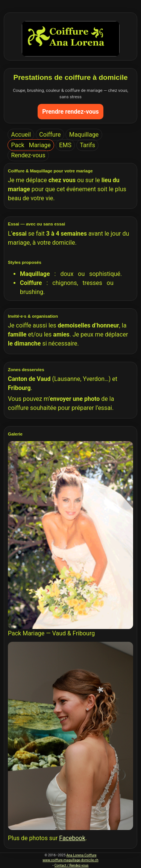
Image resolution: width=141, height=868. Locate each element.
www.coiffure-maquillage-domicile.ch (70, 860)
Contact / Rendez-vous (72, 865)
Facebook (72, 838)
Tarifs (87, 145)
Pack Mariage (31, 145)
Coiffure (50, 135)
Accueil (21, 135)
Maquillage (84, 135)
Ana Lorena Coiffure (81, 855)
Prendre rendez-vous (70, 112)
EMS (65, 145)
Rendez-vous (28, 155)
